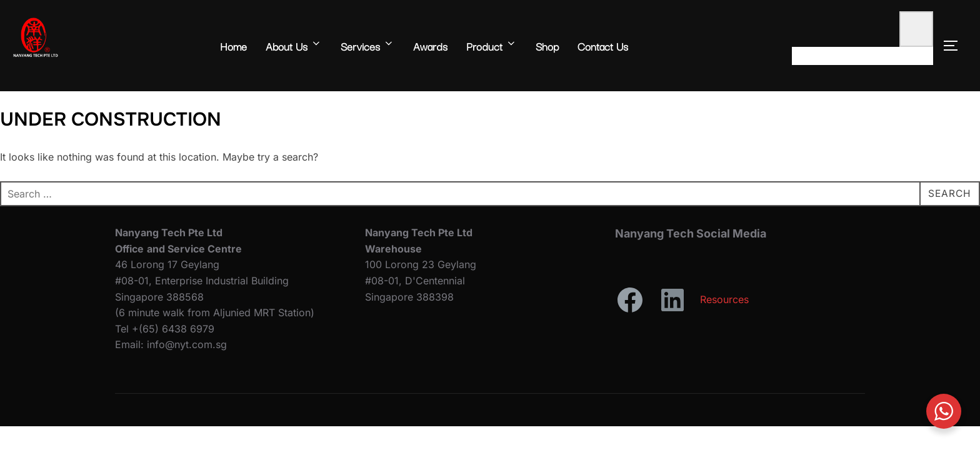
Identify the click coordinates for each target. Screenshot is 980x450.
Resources (724, 299)
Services (367, 46)
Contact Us (603, 46)
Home (233, 46)
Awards (430, 46)
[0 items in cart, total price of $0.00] (916, 29)
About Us (294, 46)
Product (492, 46)
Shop (547, 46)
